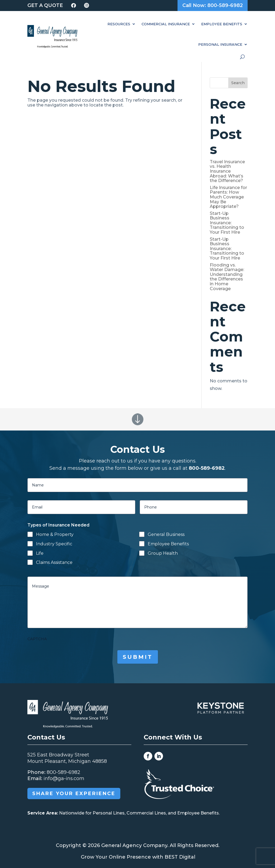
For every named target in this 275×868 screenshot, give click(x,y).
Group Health (163, 553)
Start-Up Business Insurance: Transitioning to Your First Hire (227, 223)
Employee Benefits (222, 24)
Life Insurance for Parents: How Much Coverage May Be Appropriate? (228, 197)
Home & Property (55, 534)
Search (238, 83)
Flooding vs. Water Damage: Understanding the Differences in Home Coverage (227, 277)
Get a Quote (45, 5)
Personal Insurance (220, 44)
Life (40, 553)
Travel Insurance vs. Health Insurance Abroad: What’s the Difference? (227, 171)
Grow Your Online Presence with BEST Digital (138, 857)
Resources (119, 24)
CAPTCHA (37, 639)
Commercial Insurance (166, 24)
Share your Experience (74, 794)
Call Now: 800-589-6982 (213, 5)
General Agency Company (134, 845)
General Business (166, 534)
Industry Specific (54, 544)
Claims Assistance (54, 562)
